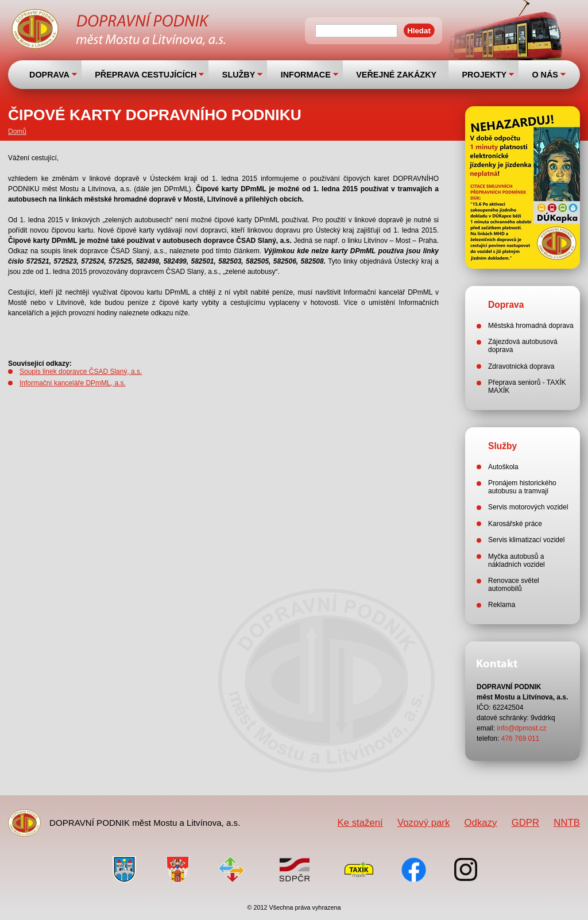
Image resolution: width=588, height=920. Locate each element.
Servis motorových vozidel (528, 507)
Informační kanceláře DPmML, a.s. (73, 383)
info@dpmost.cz (521, 728)
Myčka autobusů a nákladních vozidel (517, 560)
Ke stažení (360, 823)
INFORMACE (306, 75)
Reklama (502, 605)
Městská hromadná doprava (531, 326)
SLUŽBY (239, 75)
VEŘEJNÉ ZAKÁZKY (396, 75)
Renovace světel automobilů (514, 585)
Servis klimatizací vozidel (526, 540)
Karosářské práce (515, 524)
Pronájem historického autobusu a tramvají (522, 487)
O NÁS (545, 75)
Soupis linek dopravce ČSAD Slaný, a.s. (81, 372)
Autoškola (503, 467)
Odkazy (481, 823)
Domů (17, 132)
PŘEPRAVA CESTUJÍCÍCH (146, 75)
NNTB (567, 823)
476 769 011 (521, 739)
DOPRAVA (49, 75)
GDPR (525, 823)
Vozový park (423, 823)
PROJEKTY (484, 75)
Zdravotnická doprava (521, 366)
